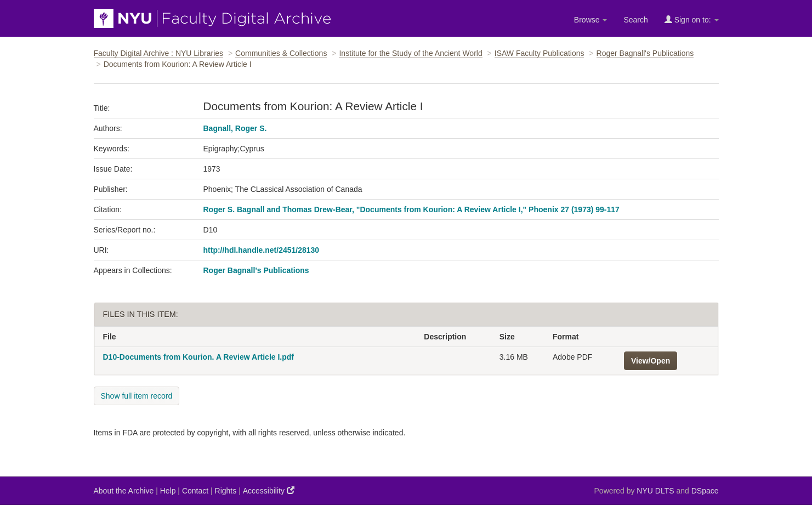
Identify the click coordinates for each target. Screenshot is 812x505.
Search (635, 20)
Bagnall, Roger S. (235, 128)
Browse (591, 20)
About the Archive (124, 491)
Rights (226, 491)
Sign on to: (692, 19)
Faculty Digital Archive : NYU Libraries (159, 53)
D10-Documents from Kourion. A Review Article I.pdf (199, 357)
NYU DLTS (655, 491)
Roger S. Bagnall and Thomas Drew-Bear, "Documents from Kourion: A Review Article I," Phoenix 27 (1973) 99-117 (411, 209)
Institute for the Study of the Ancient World (410, 53)
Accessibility (269, 490)
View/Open (651, 361)
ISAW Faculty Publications (540, 53)
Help (168, 491)
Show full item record (137, 396)
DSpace (705, 491)
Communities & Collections (281, 53)
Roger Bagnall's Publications (645, 53)
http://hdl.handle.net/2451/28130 (262, 250)
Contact (195, 491)
